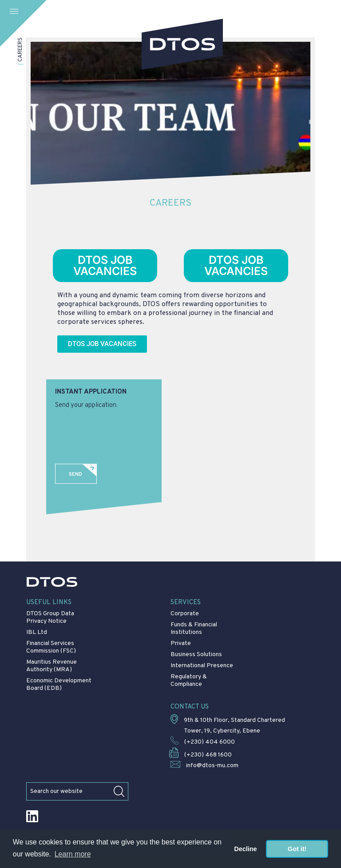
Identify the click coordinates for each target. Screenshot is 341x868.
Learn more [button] (73, 854)
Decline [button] (245, 849)
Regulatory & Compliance (189, 681)
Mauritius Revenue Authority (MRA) (52, 666)
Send (75, 474)
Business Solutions (196, 655)
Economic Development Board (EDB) (59, 685)
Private (181, 643)
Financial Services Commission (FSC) (51, 647)
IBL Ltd (37, 632)
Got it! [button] (297, 849)
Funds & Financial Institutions (194, 629)
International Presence (202, 666)
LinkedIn (32, 816)
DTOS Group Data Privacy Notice (50, 617)
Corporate (185, 614)
